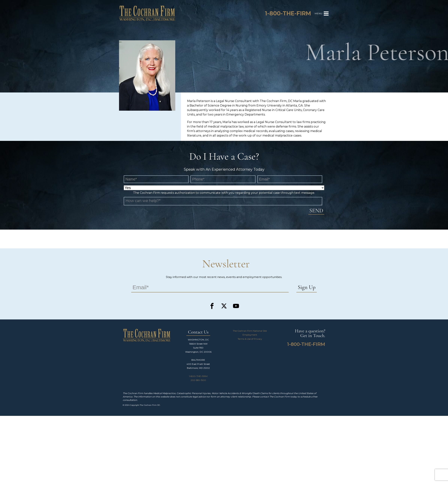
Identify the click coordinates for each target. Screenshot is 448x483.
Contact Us (198, 332)
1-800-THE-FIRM (198, 376)
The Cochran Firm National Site (250, 331)
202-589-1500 (198, 380)
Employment (250, 335)
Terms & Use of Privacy (250, 339)
